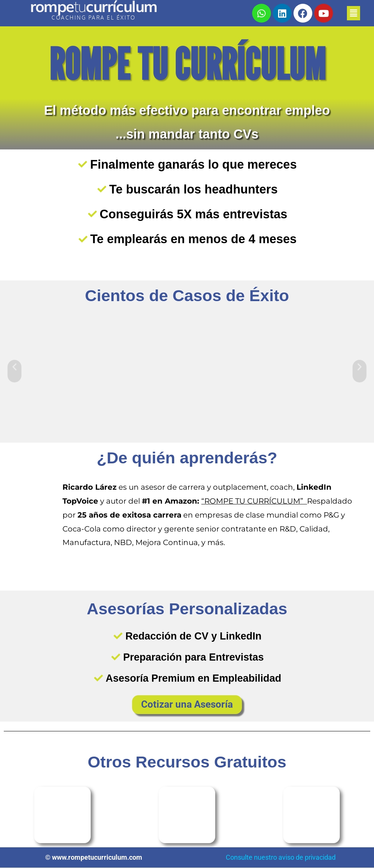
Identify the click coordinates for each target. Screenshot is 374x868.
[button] (350, 13)
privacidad (320, 858)
